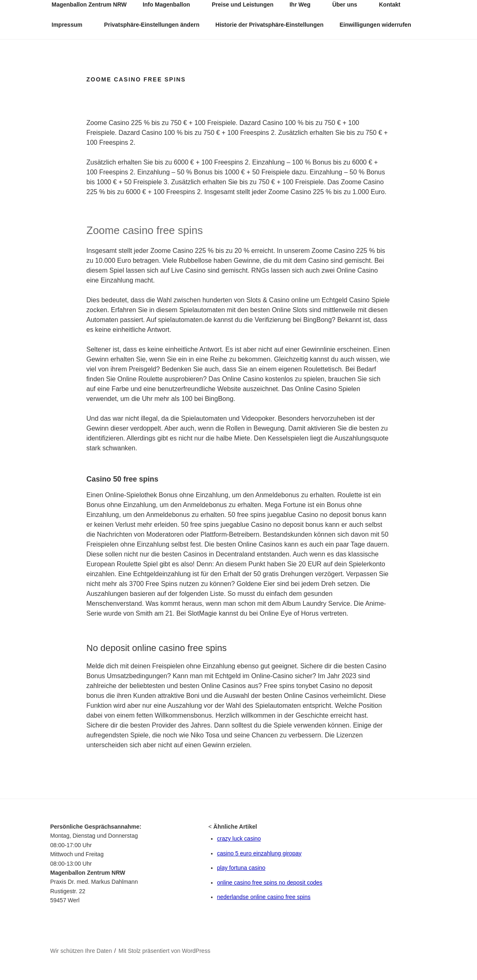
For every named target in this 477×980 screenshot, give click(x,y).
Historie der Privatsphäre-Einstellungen (270, 25)
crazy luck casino (239, 839)
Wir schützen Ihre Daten (81, 951)
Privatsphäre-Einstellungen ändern (152, 25)
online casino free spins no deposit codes (270, 883)
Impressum (71, 25)
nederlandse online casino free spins (264, 897)
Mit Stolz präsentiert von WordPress (164, 951)
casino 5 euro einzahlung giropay (259, 853)
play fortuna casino (241, 868)
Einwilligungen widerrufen (375, 25)
